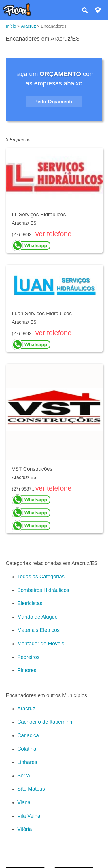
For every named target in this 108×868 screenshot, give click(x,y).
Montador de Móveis (41, 644)
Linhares (27, 762)
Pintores (27, 670)
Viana (24, 802)
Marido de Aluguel (38, 617)
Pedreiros (28, 657)
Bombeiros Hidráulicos (43, 590)
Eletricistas (30, 603)
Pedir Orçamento (54, 102)
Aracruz (26, 709)
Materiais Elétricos (38, 630)
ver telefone (53, 234)
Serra (24, 776)
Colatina (27, 749)
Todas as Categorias (41, 577)
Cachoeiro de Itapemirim (46, 722)
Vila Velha (29, 816)
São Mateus (31, 789)
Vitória (25, 829)
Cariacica (28, 735)
